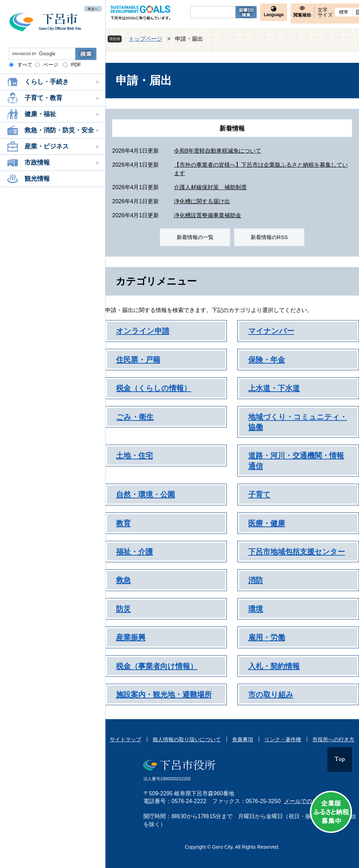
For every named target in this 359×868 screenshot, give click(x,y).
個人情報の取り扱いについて (187, 739)
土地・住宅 (134, 455)
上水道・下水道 (274, 388)
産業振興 (131, 637)
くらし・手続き (47, 82)
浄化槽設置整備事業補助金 (208, 215)
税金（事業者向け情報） (157, 666)
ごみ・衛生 (135, 417)
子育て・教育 (43, 98)
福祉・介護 (134, 552)
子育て (259, 494)
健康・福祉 (40, 114)
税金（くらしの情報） (154, 388)
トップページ (145, 39)
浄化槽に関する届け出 (202, 201)
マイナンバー (271, 331)
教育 (123, 523)
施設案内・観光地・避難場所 (164, 694)
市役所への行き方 (333, 739)
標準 (344, 12)
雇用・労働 (267, 637)
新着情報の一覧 (195, 237)
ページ (51, 65)
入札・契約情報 (274, 666)
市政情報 (37, 163)
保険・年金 (267, 360)
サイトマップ (126, 739)
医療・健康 (267, 523)
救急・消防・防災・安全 (59, 130)
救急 (123, 580)
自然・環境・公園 (145, 494)
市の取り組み (271, 694)
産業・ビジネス (47, 146)
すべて (25, 65)
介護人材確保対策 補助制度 (210, 187)
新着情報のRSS (269, 237)
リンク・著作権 (283, 739)
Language (274, 15)
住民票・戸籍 (138, 360)
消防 (256, 580)
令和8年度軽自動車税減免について (218, 151)
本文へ (93, 9)
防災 (123, 609)
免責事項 (243, 739)
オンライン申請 (143, 331)
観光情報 (37, 179)
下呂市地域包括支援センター (297, 552)
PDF (76, 65)
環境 (256, 609)
